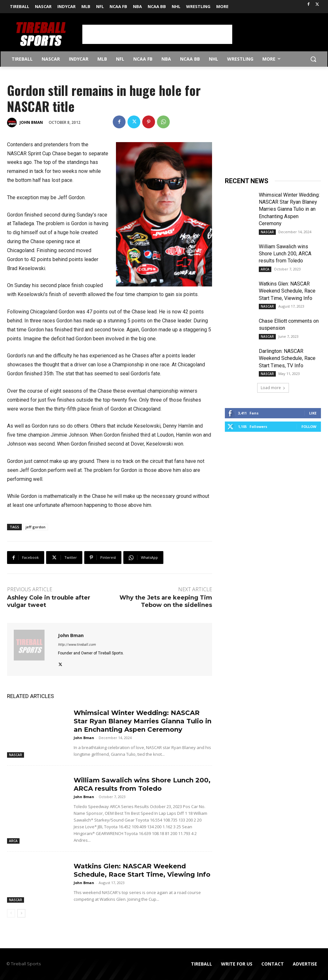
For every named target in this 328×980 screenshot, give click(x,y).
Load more (273, 388)
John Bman (31, 122)
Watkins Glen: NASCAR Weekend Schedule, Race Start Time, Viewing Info (287, 291)
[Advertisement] (157, 34)
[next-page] (21, 913)
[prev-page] (11, 913)
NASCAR (16, 755)
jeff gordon (36, 527)
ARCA (13, 841)
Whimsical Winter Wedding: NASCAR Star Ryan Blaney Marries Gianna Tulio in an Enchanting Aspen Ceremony (143, 721)
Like (313, 413)
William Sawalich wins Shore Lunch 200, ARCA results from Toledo (285, 254)
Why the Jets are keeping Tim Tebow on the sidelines (166, 601)
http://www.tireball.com (77, 645)
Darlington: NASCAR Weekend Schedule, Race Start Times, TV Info (287, 358)
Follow (309, 426)
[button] (313, 59)
